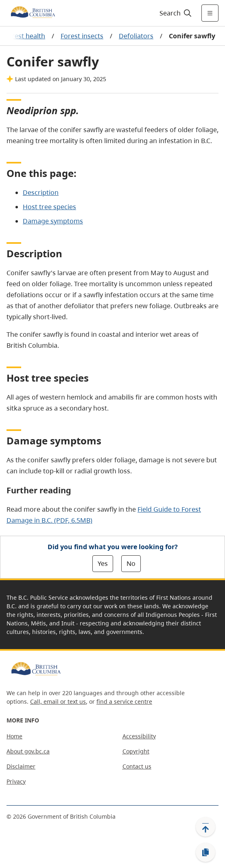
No (131, 563)
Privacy (16, 781)
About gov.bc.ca (28, 751)
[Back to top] (205, 827)
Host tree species (49, 207)
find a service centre (124, 701)
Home (14, 736)
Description (41, 192)
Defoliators (136, 36)
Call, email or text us (58, 701)
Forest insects (82, 36)
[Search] (174, 13)
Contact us (137, 766)
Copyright (136, 751)
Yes (103, 563)
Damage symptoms (53, 221)
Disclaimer (21, 766)
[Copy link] (205, 853)
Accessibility (139, 736)
